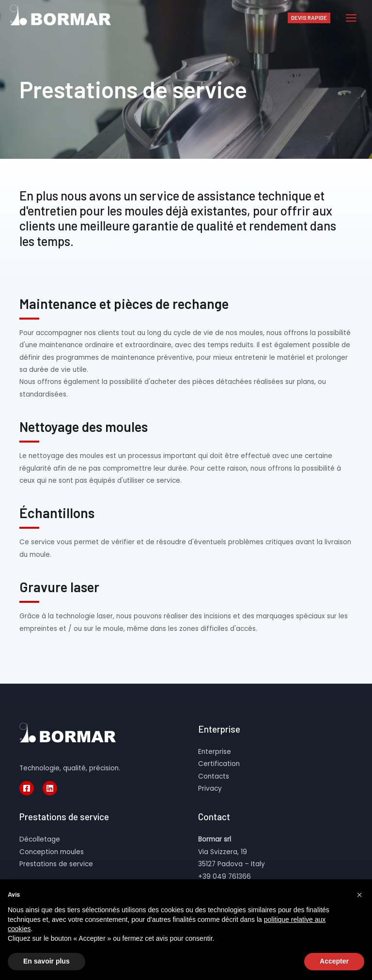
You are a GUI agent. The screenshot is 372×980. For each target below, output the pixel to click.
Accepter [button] (334, 961)
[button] (359, 895)
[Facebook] (27, 788)
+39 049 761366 (225, 877)
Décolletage (40, 839)
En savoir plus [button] (46, 961)
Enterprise (215, 752)
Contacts (214, 776)
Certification (219, 764)
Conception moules (52, 852)
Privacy (210, 789)
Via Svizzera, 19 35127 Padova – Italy (232, 852)
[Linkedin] (50, 788)
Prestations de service (56, 864)
